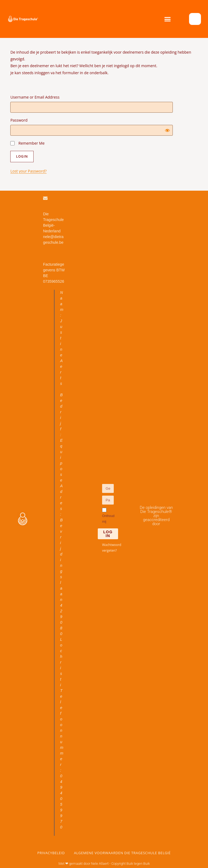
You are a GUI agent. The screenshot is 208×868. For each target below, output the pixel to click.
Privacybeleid (51, 853)
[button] (168, 19)
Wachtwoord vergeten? (112, 547)
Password (19, 120)
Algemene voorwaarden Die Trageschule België (122, 853)
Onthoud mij (108, 515)
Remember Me (27, 143)
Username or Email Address (35, 97)
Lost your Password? (28, 171)
